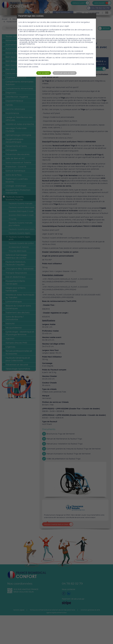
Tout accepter (44, 73)
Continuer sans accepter (65, 73)
